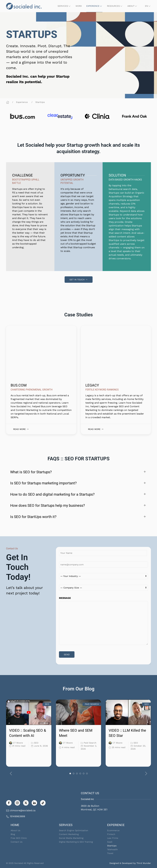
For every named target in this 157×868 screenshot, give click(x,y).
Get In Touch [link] (79, 280)
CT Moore (18, 743)
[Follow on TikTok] (43, 803)
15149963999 (17, 816)
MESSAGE (65, 598)
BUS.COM (19, 385)
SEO (36, 743)
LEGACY (92, 385)
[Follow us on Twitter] (26, 803)
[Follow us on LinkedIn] (34, 803)
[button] (64, 6)
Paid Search (90, 743)
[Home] (8, 102)
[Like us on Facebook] (9, 803)
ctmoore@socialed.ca (23, 810)
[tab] (70, 773)
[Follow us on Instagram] (17, 803)
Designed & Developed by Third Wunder (130, 863)
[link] (78, 148)
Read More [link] (21, 429)
